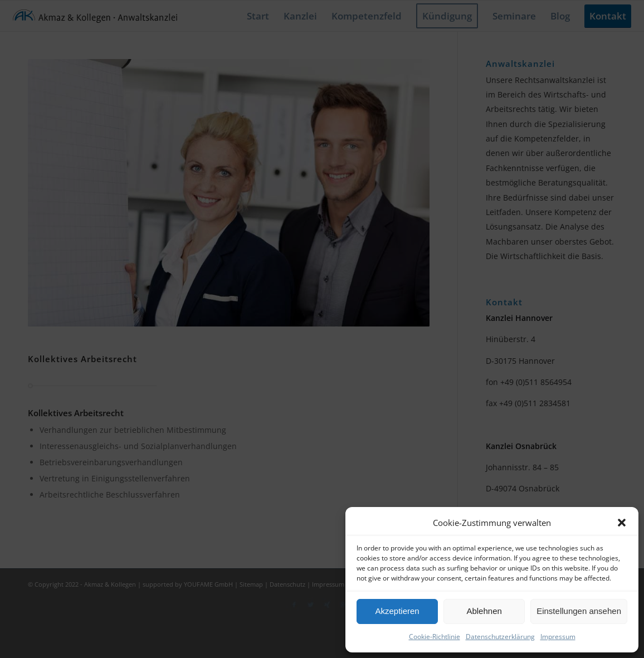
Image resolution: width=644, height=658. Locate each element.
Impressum (558, 637)
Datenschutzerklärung (500, 637)
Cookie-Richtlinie (435, 637)
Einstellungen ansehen (579, 611)
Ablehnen (484, 611)
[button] (622, 523)
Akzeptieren (397, 611)
